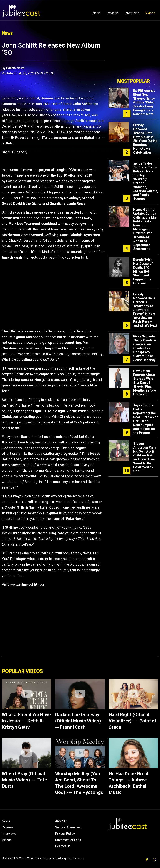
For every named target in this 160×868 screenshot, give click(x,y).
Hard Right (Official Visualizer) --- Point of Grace (132, 721)
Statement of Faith (68, 840)
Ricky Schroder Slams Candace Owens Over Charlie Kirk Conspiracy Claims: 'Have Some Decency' (145, 348)
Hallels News (15, 68)
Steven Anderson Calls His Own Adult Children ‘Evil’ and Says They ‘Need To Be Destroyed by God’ (145, 457)
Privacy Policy (65, 834)
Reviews (113, 13)
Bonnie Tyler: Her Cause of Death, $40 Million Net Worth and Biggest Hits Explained (143, 271)
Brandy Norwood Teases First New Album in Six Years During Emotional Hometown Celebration (145, 139)
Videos (150, 13)
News (96, 13)
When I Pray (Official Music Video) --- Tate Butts (24, 780)
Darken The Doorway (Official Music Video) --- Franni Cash (80, 721)
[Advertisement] (133, 59)
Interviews (132, 13)
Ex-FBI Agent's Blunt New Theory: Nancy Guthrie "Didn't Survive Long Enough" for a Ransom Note (144, 102)
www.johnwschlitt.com (28, 584)
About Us (61, 821)
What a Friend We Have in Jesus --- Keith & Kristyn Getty (26, 721)
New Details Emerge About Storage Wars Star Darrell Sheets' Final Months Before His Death (145, 383)
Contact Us (63, 846)
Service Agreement (68, 827)
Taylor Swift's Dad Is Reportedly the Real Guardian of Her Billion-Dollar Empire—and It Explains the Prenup (146, 419)
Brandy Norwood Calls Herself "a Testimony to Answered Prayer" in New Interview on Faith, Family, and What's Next (145, 310)
